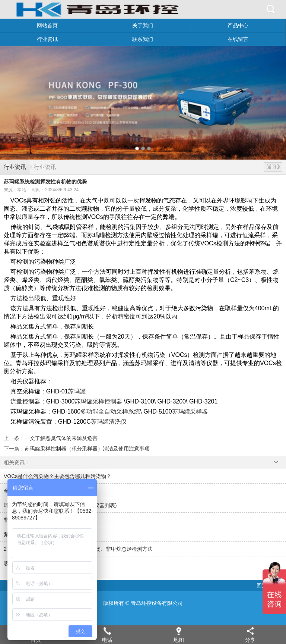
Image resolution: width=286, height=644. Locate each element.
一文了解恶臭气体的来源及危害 (61, 438)
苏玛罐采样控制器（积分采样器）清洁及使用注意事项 (87, 449)
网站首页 (47, 25)
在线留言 (238, 39)
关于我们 (143, 25)
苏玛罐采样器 (190, 411)
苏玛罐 (77, 391)
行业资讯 (47, 39)
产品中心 (238, 25)
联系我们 (143, 39)
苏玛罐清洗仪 (109, 422)
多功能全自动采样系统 (110, 411)
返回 (274, 167)
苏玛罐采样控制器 (98, 401)
